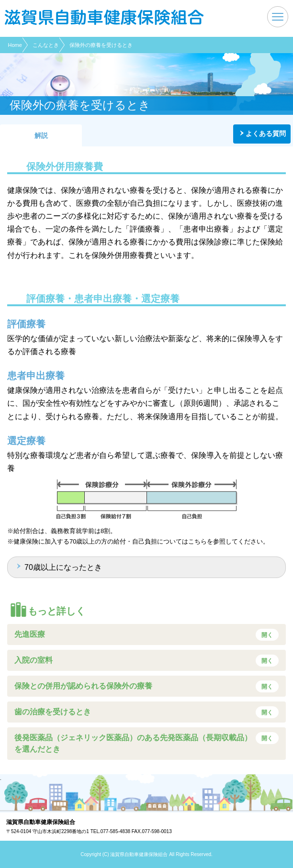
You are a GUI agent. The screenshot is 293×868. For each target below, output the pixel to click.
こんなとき (46, 45)
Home (15, 45)
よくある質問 (266, 134)
